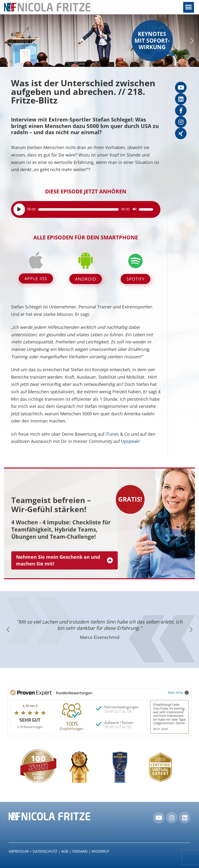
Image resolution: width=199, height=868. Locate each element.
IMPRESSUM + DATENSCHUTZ (33, 851)
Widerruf (100, 851)
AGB (65, 851)
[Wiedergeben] (19, 209)
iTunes (112, 434)
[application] (83, 209)
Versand (80, 851)
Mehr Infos (178, 692)
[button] (189, 7)
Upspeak (130, 441)
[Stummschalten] (135, 209)
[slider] (78, 209)
